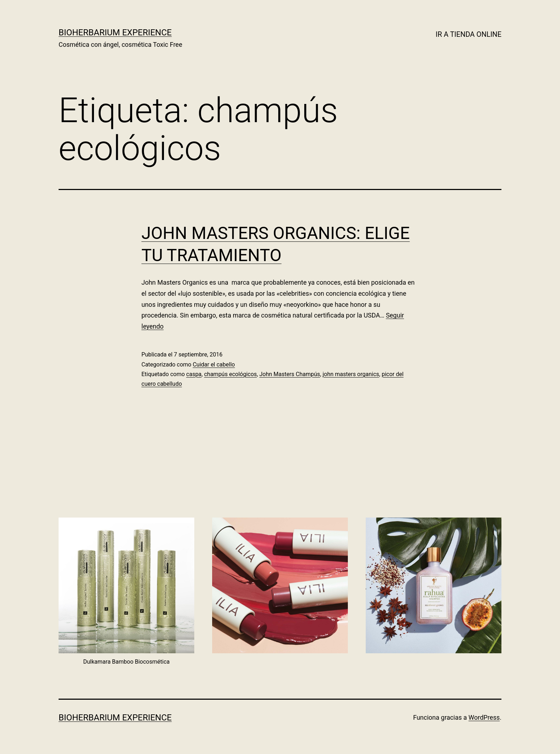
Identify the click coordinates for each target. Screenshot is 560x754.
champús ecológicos (230, 374)
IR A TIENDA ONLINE (469, 34)
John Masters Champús (290, 374)
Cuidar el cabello (214, 364)
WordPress (484, 717)
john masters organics (351, 374)
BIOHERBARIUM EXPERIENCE (115, 33)
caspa (194, 374)
